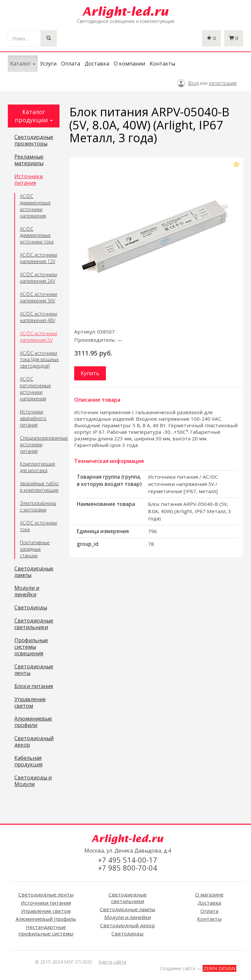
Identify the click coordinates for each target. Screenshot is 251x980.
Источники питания (29, 180)
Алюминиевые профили (33, 722)
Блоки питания (34, 686)
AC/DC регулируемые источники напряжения (35, 389)
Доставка (97, 64)
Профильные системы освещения (31, 647)
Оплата (71, 64)
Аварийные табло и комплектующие (39, 487)
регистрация (223, 83)
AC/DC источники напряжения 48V (39, 317)
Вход (193, 83)
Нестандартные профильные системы (46, 930)
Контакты (162, 64)
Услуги (48, 64)
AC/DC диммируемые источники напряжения (35, 206)
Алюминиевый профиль (46, 919)
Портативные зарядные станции (35, 549)
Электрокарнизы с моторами (38, 506)
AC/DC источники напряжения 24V (39, 278)
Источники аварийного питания (33, 418)
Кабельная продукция (28, 761)
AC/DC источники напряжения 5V (39, 337)
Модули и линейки (27, 591)
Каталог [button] (23, 64)
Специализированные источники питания (40, 444)
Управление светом (30, 703)
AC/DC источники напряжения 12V (39, 258)
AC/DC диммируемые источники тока (37, 235)
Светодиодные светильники (34, 624)
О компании (129, 64)
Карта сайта (112, 962)
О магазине (209, 894)
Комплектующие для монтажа (38, 467)
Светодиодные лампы (34, 572)
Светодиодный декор (34, 742)
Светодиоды (31, 608)
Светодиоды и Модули (33, 781)
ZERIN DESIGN (219, 968)
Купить (90, 373)
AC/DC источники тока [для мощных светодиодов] (39, 360)
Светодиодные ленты (34, 670)
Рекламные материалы (29, 160)
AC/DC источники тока (39, 526)
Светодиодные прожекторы (34, 141)
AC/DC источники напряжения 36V (39, 297)
